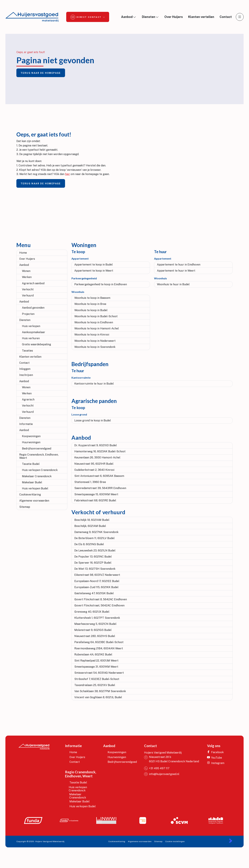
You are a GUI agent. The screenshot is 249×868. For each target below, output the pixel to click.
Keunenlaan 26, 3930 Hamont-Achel (97, 458)
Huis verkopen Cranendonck (40, 470)
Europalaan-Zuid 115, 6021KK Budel (96, 587)
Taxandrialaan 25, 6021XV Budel (95, 685)
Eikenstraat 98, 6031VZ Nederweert (97, 575)
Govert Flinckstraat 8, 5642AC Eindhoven (101, 599)
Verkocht (28, 289)
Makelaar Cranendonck (37, 476)
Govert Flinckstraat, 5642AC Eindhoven (99, 605)
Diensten (25, 320)
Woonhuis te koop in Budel (91, 310)
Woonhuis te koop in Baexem (92, 298)
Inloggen (25, 369)
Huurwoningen (31, 442)
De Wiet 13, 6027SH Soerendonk (95, 569)
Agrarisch (28, 400)
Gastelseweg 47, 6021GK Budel (94, 593)
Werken (27, 277)
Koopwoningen (31, 436)
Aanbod (24, 265)
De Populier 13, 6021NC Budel (93, 557)
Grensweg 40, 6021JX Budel (92, 612)
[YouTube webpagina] (217, 758)
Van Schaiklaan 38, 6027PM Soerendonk (100, 691)
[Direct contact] (88, 17)
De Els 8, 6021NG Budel (89, 544)
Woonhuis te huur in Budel (173, 284)
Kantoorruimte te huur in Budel (94, 384)
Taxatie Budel (31, 464)
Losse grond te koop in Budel (93, 420)
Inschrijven (26, 375)
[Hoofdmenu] (240, 17)
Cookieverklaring (30, 495)
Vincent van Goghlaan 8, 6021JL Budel (98, 697)
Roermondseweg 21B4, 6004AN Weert (99, 648)
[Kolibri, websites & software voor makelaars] (231, 841)
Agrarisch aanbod (33, 283)
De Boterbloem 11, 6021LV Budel (94, 538)
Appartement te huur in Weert (176, 271)
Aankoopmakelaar (34, 332)
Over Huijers (27, 259)
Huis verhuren (31, 338)
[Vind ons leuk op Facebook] (217, 752)
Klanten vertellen (30, 357)
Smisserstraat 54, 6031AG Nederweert (99, 673)
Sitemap (25, 507)
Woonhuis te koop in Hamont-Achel (97, 328)
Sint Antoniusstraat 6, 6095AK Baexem (99, 476)
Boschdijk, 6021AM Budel (90, 526)
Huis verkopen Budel (35, 488)
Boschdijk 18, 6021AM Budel (92, 520)
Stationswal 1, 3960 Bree (90, 482)
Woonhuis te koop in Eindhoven (94, 322)
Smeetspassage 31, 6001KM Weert (96, 667)
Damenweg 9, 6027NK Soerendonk (96, 532)
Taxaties (27, 351)
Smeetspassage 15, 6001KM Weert (96, 494)
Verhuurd (28, 296)
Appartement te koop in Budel (94, 265)
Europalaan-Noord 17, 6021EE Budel (97, 581)
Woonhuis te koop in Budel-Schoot (96, 316)
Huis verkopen (31, 326)
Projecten (28, 314)
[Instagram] (217, 763)
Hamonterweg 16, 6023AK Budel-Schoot (100, 451)
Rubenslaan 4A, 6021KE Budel (93, 655)
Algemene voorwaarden (34, 501)
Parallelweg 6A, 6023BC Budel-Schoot (99, 642)
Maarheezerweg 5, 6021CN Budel (95, 624)
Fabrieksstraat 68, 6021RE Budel (95, 500)
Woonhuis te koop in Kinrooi (92, 335)
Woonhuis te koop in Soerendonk (95, 347)
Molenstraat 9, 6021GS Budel (93, 630)
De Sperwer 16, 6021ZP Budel (93, 563)
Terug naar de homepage (41, 73)
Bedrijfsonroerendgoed (37, 449)
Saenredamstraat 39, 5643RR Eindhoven (100, 488)
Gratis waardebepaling (36, 344)
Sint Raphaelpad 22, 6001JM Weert (96, 661)
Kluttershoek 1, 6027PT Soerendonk (97, 618)
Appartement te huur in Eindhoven (179, 265)
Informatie (26, 424)
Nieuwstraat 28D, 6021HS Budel (95, 636)
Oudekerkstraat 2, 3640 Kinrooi (94, 470)
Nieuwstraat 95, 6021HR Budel (94, 464)
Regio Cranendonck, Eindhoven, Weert (39, 456)
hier (67, 174)
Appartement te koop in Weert (94, 271)
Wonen (26, 271)
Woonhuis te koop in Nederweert (95, 341)
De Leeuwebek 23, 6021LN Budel (95, 551)
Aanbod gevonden (33, 308)
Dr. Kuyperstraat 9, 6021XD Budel (96, 445)
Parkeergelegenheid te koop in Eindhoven (101, 284)
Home (23, 253)
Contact (24, 363)
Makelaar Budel (32, 482)
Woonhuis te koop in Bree (90, 304)
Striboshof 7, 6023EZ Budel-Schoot (97, 679)
